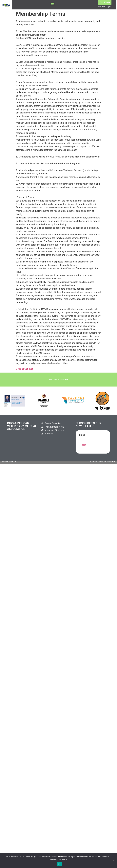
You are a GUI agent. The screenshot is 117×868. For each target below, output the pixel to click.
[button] (52, 4)
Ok (59, 864)
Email (93, 437)
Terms (13, 461)
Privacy (7, 461)
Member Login (105, 6)
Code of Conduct (25, 369)
